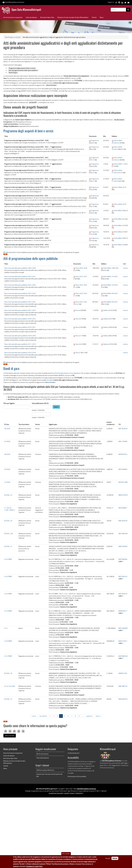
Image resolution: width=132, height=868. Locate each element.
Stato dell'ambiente (43, 758)
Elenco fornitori (51, 85)
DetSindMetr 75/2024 (110, 276)
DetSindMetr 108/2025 (111, 268)
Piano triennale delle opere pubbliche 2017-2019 (20, 344)
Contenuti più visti (73, 753)
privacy (72, 793)
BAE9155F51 (123, 641)
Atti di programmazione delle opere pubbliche (23, 70)
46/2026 (7, 429)
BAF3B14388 (123, 482)
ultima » (98, 716)
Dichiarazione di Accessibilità (77, 776)
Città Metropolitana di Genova (13, 2)
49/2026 (7, 469)
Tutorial (94, 17)
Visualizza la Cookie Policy (34, 866)
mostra (125, 268)
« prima (34, 716)
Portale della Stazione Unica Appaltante (76, 76)
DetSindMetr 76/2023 (110, 285)
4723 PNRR (8, 641)
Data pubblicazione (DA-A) (40, 403)
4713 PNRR (8, 611)
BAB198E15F (123, 686)
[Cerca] (128, 10)
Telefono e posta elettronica (45, 770)
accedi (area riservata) (56, 793)
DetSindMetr (118, 210)
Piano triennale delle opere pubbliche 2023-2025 (20, 293)
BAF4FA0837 (123, 508)
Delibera (106, 310)
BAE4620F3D (123, 521)
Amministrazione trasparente (13, 17)
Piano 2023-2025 (81, 293)
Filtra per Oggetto (9, 403)
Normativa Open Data (47, 17)
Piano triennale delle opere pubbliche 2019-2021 (20, 327)
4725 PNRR (8, 594)
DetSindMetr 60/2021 (110, 302)
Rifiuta (115, 858)
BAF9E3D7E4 (123, 454)
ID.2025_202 (9, 533)
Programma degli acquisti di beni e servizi (22, 68)
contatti (66, 793)
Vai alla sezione (119, 120)
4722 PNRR (8, 559)
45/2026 (7, 441)
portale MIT (33, 102)
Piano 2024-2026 (81, 285)
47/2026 (7, 482)
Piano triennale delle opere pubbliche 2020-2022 (20, 319)
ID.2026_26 (8, 673)
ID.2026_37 (8, 699)
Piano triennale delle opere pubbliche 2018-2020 (20, 336)
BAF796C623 (123, 576)
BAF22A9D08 (123, 628)
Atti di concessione (42, 754)
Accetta (108, 858)
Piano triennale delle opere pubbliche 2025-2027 (20, 276)
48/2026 (7, 454)
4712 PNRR (8, 656)
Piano (77, 310)
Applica (56, 407)
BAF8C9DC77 (123, 611)
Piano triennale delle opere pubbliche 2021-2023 (20, 310)
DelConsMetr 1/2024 (121, 164)
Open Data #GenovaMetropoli (26, 10)
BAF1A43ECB (123, 429)
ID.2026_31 (8, 546)
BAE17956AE (123, 441)
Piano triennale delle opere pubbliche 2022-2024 (20, 302)
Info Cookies (66, 854)
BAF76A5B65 (123, 469)
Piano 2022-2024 (81, 302)
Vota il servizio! (10, 736)
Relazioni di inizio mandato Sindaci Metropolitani (73, 17)
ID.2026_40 (8, 521)
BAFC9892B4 (123, 559)
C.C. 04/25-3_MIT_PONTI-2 (10, 509)
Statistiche (79, 793)
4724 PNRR (8, 576)
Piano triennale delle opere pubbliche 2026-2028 (20, 268)
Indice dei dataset (31, 17)
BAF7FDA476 (123, 594)
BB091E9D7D (123, 495)
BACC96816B (123, 533)
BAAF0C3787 (123, 673)
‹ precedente (43, 716)
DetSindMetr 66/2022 (110, 293)
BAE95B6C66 (123, 656)
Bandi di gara (13, 73)
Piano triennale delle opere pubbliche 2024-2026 (20, 285)
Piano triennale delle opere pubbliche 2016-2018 (20, 353)
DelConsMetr (118, 187)
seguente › (90, 716)
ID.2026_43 (8, 495)
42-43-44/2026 (10, 686)
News (102, 17)
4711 (6, 628)
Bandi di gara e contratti (13, 37)
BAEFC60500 (123, 546)
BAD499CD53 (123, 699)
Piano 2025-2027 (81, 276)
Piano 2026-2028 (81, 268)
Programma (95, 140)
